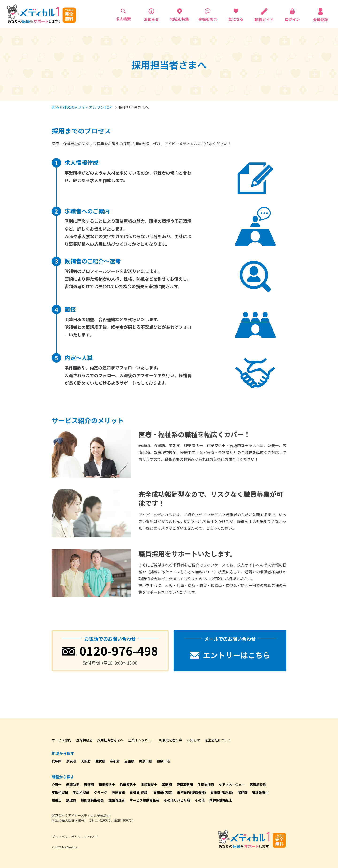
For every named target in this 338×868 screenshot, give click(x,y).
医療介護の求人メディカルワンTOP (82, 107)
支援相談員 (60, 792)
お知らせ (193, 740)
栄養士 (57, 800)
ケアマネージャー (232, 785)
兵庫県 (57, 761)
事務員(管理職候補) (191, 792)
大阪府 (86, 761)
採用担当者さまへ (110, 740)
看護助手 (73, 785)
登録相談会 (84, 740)
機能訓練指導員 (92, 800)
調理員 (71, 800)
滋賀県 (100, 761)
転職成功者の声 (171, 740)
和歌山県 (163, 761)
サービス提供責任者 (144, 800)
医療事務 (118, 792)
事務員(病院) (163, 792)
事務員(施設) (139, 792)
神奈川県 (146, 761)
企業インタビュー (141, 740)
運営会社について (218, 740)
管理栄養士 (260, 792)
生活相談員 (81, 792)
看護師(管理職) (222, 792)
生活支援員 (206, 785)
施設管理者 (117, 800)
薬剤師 (167, 785)
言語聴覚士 (149, 785)
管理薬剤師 (185, 785)
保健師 (242, 792)
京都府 (115, 761)
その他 (200, 800)
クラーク (100, 792)
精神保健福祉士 (221, 800)
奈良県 (71, 761)
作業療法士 (128, 785)
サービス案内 (61, 740)
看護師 (89, 785)
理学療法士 (107, 785)
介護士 (57, 785)
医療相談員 (258, 785)
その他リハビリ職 (177, 800)
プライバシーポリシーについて (75, 837)
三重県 (129, 761)
